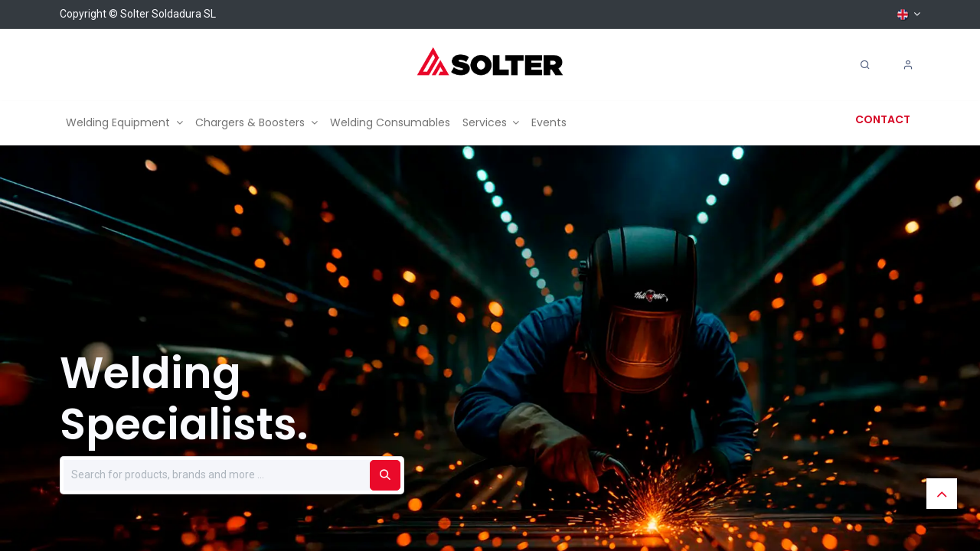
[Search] (865, 65)
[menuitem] (124, 123)
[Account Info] (908, 65)
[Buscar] (385, 475)
